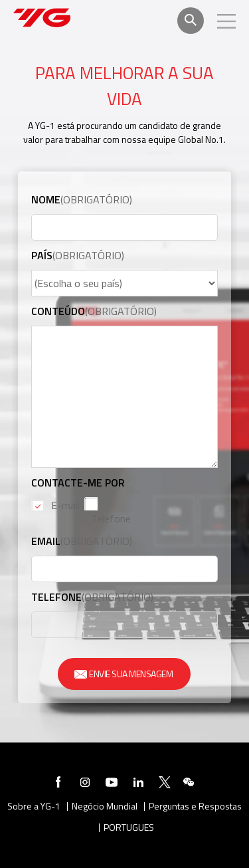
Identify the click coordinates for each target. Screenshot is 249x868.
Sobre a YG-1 (34, 807)
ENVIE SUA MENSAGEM (124, 674)
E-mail (65, 505)
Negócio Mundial (105, 807)
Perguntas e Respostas (195, 807)
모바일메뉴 (226, 21)
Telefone (111, 518)
